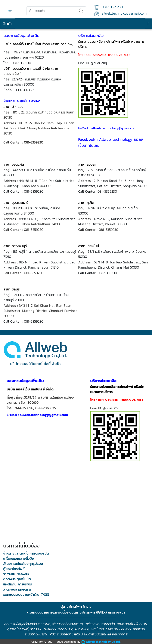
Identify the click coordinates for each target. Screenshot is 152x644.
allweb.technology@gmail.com (121, 13)
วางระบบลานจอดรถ (17, 589)
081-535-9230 (109, 7)
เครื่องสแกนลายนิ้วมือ (18, 558)
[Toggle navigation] (148, 24)
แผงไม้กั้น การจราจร (18, 584)
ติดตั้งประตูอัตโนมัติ (17, 579)
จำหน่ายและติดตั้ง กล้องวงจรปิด (26, 553)
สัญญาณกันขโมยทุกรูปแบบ (23, 564)
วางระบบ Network (16, 574)
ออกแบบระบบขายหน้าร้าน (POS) (26, 594)
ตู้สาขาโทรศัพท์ (14, 569)
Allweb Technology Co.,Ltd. (101, 642)
